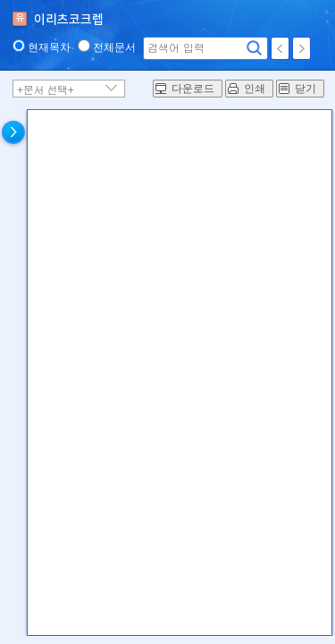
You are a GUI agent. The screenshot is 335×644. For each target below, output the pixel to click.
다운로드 (193, 89)
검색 (255, 48)
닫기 (306, 89)
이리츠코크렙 (69, 20)
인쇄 (255, 89)
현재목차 (49, 47)
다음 (301, 48)
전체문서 (114, 47)
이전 (280, 48)
